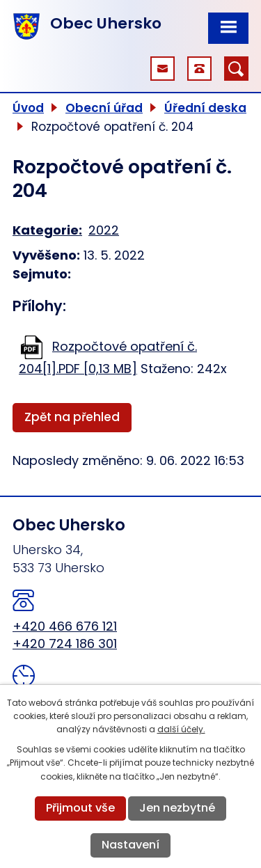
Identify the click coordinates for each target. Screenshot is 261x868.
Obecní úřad (104, 108)
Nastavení (130, 845)
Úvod (28, 108)
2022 (104, 230)
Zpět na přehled (72, 417)
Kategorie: (47, 230)
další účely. (181, 729)
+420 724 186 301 (65, 644)
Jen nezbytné (177, 808)
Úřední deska (205, 108)
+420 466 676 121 (65, 626)
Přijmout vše (80, 808)
